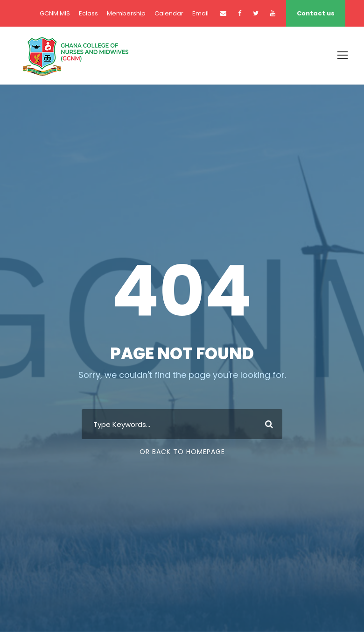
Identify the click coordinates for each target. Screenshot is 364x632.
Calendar (169, 13)
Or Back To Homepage (182, 452)
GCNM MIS (55, 13)
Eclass (88, 13)
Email (200, 13)
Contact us (316, 13)
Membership (126, 13)
